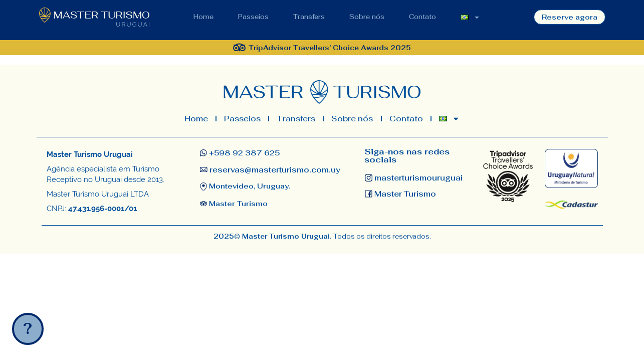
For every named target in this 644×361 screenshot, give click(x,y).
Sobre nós (367, 17)
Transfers (309, 17)
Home (203, 17)
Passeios (253, 17)
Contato (422, 17)
